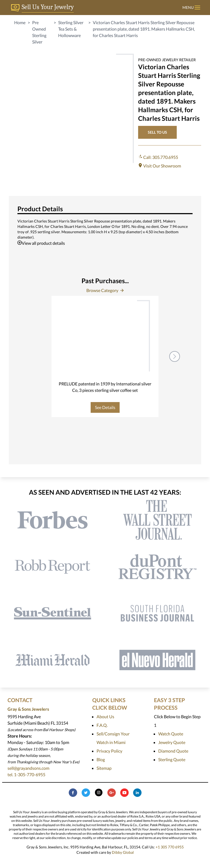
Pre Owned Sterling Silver (39, 32)
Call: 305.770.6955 (158, 157)
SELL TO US (157, 132)
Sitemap (104, 768)
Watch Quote (171, 734)
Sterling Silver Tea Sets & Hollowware (71, 29)
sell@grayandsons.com (28, 768)
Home (20, 22)
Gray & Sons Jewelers (28, 709)
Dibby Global (123, 852)
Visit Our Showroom (160, 166)
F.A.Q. (102, 725)
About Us (105, 716)
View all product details (41, 243)
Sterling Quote (172, 759)
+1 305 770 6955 (170, 847)
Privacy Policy (109, 751)
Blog (101, 759)
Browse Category (105, 290)
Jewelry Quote (172, 742)
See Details (105, 407)
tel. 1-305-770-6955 (26, 774)
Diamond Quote (173, 751)
